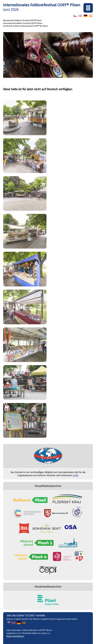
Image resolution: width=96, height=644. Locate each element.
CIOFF (75, 475)
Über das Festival (15, 615)
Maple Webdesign (15, 636)
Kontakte (41, 615)
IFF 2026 (30, 615)
